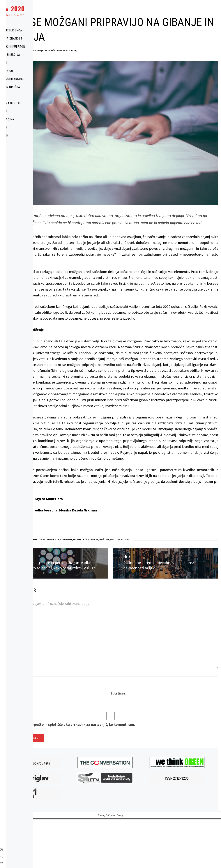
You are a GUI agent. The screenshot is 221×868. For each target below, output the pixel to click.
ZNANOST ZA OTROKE (29, 103)
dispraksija (108, 580)
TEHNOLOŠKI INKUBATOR (31, 47)
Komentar (68, 663)
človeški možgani (90, 580)
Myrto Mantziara (175, 580)
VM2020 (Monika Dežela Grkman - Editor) (110, 50)
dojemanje (121, 580)
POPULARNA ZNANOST (29, 39)
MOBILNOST (22, 63)
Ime (62, 721)
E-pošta (66, 742)
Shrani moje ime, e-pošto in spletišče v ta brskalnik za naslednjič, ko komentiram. (124, 773)
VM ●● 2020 (30, 9)
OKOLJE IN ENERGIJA (28, 55)
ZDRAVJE (20, 95)
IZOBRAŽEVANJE (25, 71)
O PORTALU (21, 111)
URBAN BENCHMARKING (30, 79)
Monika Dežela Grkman (141, 580)
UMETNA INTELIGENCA (29, 30)
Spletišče (147, 742)
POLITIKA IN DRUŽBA (28, 87)
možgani (159, 580)
